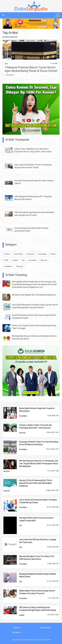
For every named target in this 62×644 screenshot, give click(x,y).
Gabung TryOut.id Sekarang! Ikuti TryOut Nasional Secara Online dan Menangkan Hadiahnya (36, 483)
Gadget (15, 260)
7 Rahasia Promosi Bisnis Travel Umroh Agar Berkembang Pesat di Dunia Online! (31, 69)
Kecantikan (42, 254)
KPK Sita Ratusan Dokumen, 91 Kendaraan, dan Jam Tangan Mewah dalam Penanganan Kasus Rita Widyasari (39, 464)
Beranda (17, 628)
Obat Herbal (18, 254)
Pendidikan (8, 266)
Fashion (7, 254)
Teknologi (19, 266)
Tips (6, 64)
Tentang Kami (45, 628)
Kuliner (53, 254)
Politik (6, 260)
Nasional (44, 260)
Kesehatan (33, 260)
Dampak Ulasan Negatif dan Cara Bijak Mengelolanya (34, 295)
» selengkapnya (9, 75)
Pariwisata (31, 254)
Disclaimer (17, 632)
